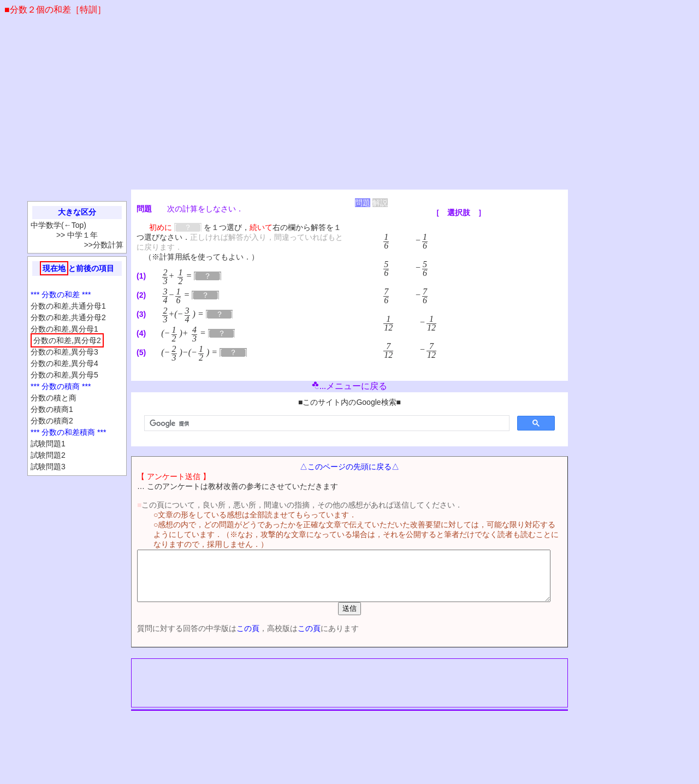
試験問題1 (48, 444)
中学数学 (46, 225)
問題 (363, 203)
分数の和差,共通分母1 (68, 306)
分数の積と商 (54, 398)
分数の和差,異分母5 (64, 375)
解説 (380, 203)
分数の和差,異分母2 (67, 340)
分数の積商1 (52, 409)
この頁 (229, 638)
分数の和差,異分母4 (64, 363)
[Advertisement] (349, 108)
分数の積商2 (52, 421)
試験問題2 (48, 455)
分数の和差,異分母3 (64, 352)
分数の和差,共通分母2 (68, 317)
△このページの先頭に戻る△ (349, 467)
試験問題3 (48, 467)
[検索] (326, 423)
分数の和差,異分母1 (64, 329)
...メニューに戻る (349, 386)
